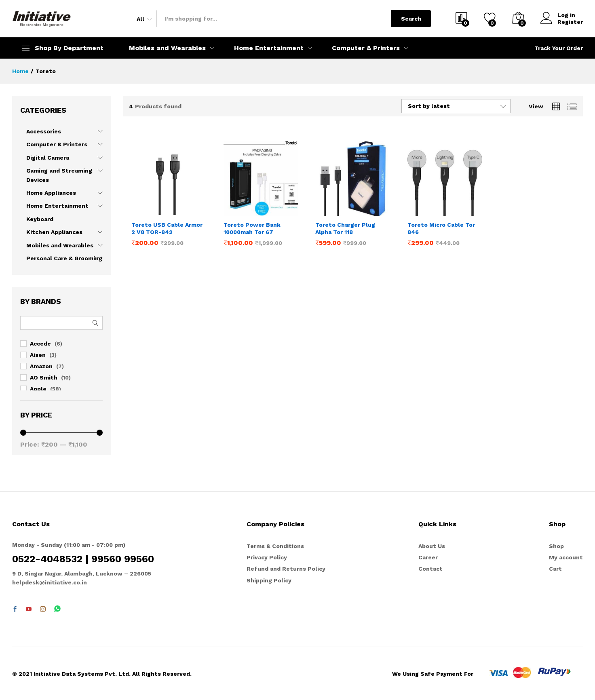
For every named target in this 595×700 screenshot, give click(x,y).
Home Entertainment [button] (269, 48)
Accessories (44, 131)
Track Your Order (559, 48)
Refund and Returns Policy (286, 569)
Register (570, 22)
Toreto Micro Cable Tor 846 (441, 228)
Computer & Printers (57, 144)
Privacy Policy (267, 557)
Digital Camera (48, 158)
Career (428, 557)
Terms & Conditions (275, 546)
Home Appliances (51, 193)
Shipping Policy (269, 580)
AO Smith (44, 377)
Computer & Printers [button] (366, 48)
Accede (40, 344)
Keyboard (40, 219)
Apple (38, 389)
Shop (556, 546)
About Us (432, 546)
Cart (555, 569)
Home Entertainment (57, 206)
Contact (430, 569)
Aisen (38, 355)
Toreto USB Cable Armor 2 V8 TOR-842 (167, 228)
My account (566, 557)
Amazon (41, 366)
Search (411, 19)
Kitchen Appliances (54, 232)
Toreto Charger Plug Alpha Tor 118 (345, 228)
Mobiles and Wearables (60, 245)
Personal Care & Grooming (64, 258)
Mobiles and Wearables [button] (167, 48)
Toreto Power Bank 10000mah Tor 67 (252, 228)
